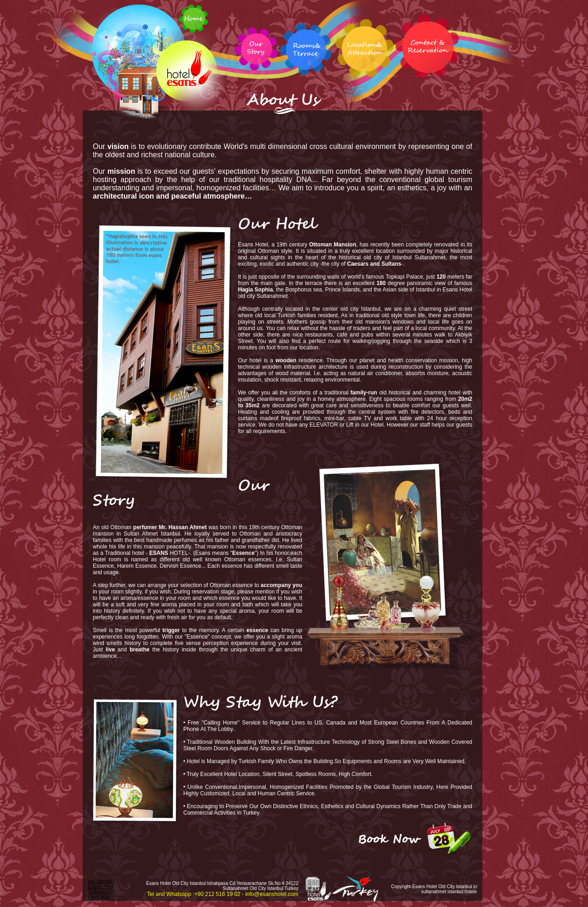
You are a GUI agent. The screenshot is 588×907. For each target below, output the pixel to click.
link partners (101, 881)
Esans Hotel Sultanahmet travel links (101, 892)
